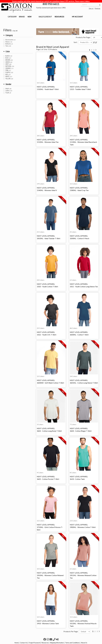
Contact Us (24, 643)
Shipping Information (57, 643)
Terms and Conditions (72, 643)
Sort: (76, 42)
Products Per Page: (83, 37)
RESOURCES (59, 17)
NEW (29, 17)
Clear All (15, 31)
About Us (84, 643)
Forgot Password (34, 643)
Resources (45, 643)
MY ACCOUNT (77, 17)
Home (16, 643)
